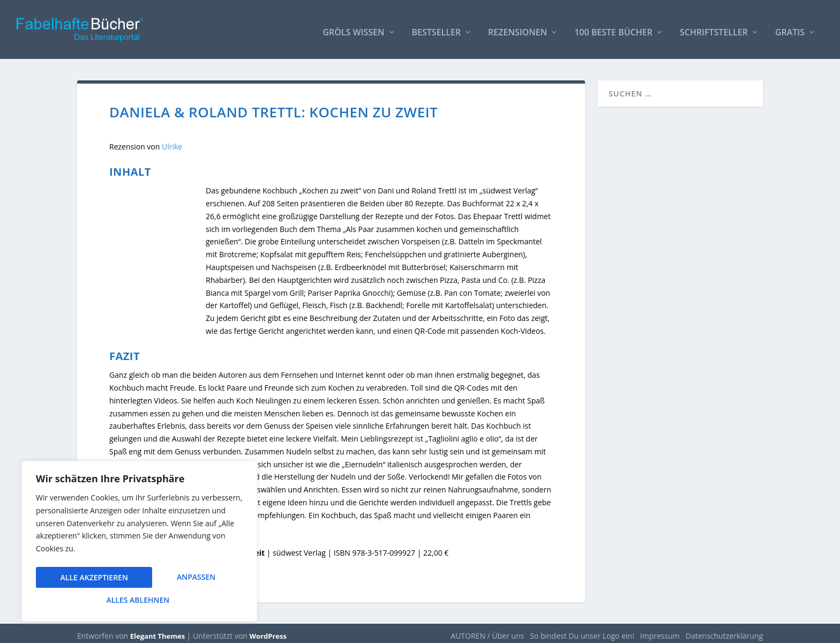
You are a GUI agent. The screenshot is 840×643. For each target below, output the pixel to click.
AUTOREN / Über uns (487, 630)
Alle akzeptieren (139, 600)
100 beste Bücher (613, 28)
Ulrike (172, 141)
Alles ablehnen (183, 579)
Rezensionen (517, 28)
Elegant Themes (157, 631)
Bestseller (437, 28)
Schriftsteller (714, 28)
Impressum (660, 630)
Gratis (790, 28)
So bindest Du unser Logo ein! (582, 630)
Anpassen (79, 579)
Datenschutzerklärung (724, 630)
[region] (139, 544)
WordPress (268, 631)
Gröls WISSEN (353, 28)
